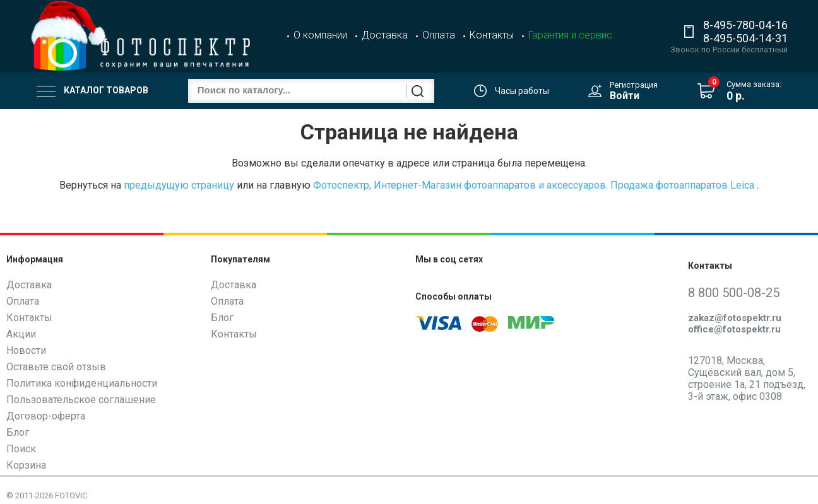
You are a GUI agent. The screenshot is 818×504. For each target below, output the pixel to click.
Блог (18, 432)
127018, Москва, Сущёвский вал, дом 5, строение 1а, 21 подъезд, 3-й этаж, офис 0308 (747, 379)
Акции (21, 334)
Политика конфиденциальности (82, 383)
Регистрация (634, 85)
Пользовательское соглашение (81, 400)
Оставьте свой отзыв (56, 367)
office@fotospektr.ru (734, 329)
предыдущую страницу (179, 185)
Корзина (26, 465)
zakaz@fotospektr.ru (735, 318)
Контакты (492, 35)
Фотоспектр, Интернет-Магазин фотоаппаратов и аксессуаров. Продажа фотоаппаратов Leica (534, 185)
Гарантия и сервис (570, 35)
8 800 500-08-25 (734, 293)
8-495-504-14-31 (745, 38)
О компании (320, 35)
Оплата (439, 35)
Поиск (21, 449)
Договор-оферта (46, 416)
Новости (26, 350)
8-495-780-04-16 (745, 25)
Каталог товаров (92, 91)
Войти (625, 96)
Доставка (385, 35)
